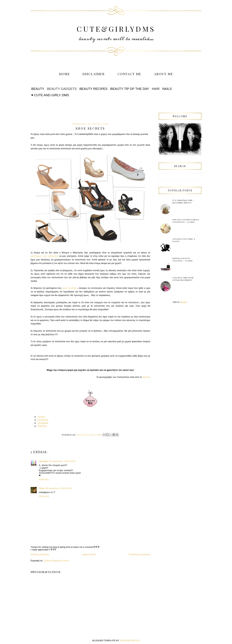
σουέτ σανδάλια (70, 288)
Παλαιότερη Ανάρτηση (139, 554)
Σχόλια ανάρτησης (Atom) (56, 561)
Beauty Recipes (93, 89)
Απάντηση (44, 479)
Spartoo (146, 377)
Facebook (43, 420)
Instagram (43, 423)
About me (164, 74)
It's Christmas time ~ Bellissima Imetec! (183, 201)
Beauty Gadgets (62, 89)
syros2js (43, 461)
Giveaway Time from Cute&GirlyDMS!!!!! (183, 279)
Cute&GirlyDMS (116, 29)
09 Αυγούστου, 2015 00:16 (59, 488)
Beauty (38, 89)
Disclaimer (94, 74)
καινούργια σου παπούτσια (44, 256)
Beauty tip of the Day (130, 89)
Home (64, 74)
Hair (156, 89)
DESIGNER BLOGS (130, 640)
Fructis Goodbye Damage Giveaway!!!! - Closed (186, 221)
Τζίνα (42, 488)
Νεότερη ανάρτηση (40, 554)
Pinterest (42, 426)
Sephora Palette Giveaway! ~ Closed (183, 260)
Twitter (41, 417)
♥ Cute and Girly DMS (50, 95)
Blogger (183, 302)
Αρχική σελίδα (89, 554)
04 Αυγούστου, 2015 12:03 (62, 461)
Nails (167, 89)
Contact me (129, 74)
